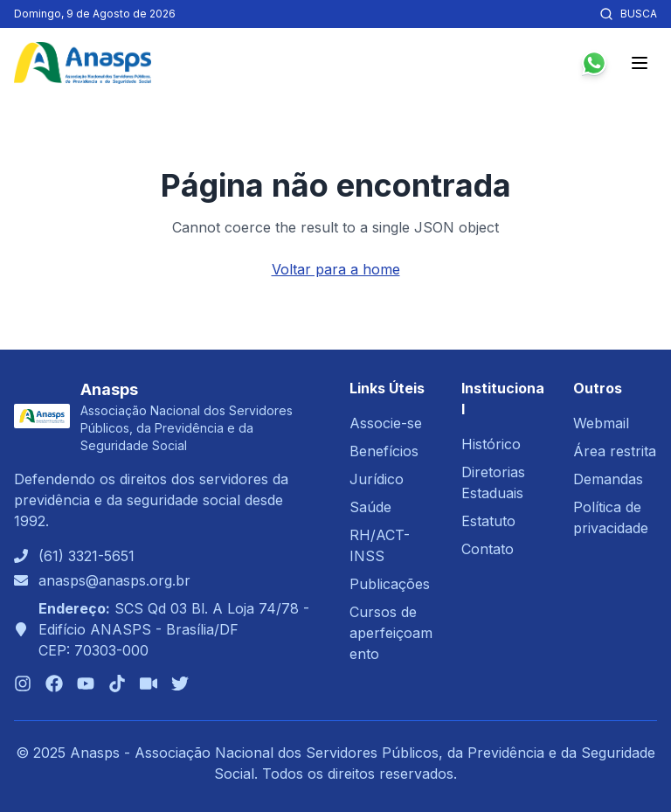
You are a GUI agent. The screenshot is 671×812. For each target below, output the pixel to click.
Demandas (608, 479)
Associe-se (386, 423)
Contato (488, 549)
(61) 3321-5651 (86, 556)
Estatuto (488, 521)
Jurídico (377, 479)
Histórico (491, 444)
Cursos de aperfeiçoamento (391, 633)
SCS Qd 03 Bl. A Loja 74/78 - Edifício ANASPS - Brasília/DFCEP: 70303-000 (174, 629)
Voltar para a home (336, 269)
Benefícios (384, 451)
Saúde (370, 507)
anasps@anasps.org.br (114, 580)
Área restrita (615, 451)
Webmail (601, 423)
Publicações (390, 584)
